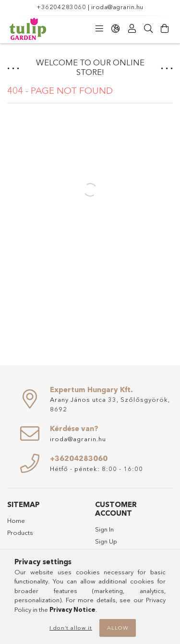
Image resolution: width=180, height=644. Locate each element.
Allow (118, 628)
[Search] (148, 29)
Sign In (104, 529)
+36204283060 (61, 7)
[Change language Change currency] (116, 29)
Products (20, 533)
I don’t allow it (71, 628)
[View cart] (165, 29)
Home (16, 520)
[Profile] (132, 29)
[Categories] (99, 29)
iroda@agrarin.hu (117, 7)
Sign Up (106, 541)
